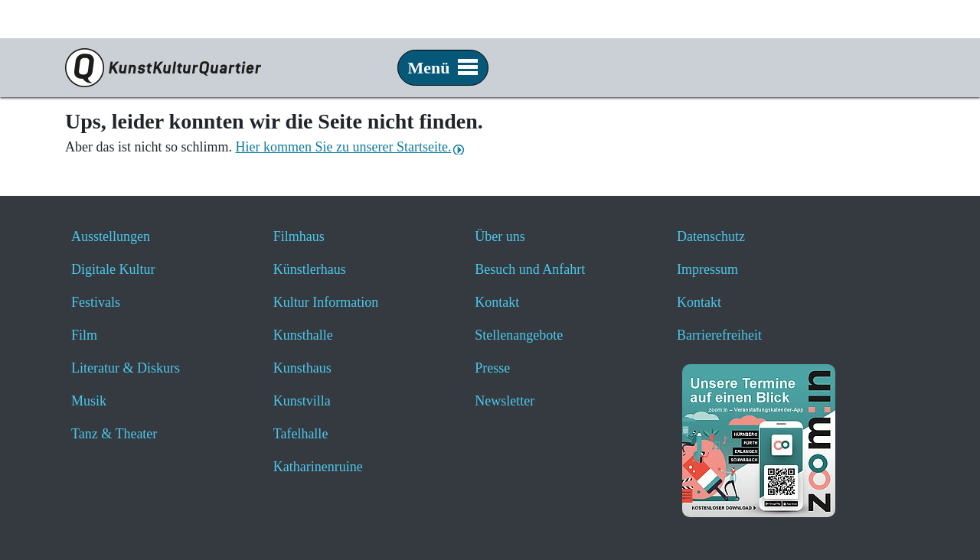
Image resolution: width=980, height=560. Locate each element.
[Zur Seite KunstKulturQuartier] (157, 68)
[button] (930, 247)
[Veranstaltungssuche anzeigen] (688, 68)
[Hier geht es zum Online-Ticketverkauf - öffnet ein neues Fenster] (732, 68)
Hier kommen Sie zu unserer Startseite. (343, 147)
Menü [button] (443, 68)
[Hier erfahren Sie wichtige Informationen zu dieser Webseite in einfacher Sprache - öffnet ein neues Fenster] (776, 68)
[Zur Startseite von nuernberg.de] (866, 31)
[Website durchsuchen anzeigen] (643, 68)
